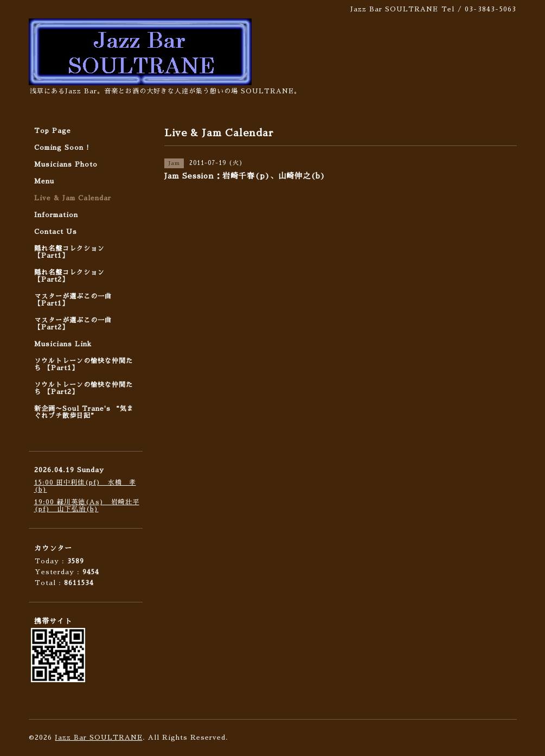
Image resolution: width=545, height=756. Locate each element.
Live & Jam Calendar (73, 198)
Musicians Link (63, 344)
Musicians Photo (66, 164)
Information (56, 215)
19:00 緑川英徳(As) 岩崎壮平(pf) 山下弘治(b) (87, 506)
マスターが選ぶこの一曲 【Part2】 (73, 324)
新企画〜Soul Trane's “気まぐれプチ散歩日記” (84, 412)
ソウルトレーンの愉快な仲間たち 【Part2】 (84, 388)
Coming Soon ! (62, 148)
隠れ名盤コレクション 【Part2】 (69, 276)
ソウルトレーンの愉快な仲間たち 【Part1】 (84, 364)
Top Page (53, 131)
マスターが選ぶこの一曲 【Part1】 (73, 300)
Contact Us (56, 232)
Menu (44, 181)
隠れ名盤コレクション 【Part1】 (69, 252)
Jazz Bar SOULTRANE (99, 738)
